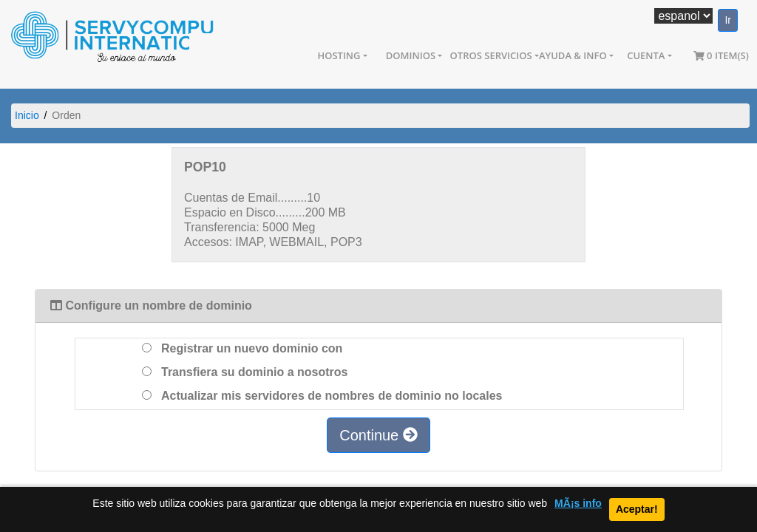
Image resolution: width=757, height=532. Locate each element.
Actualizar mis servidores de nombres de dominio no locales (322, 396)
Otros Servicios (491, 55)
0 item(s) (721, 55)
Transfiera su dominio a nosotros (245, 372)
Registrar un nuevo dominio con (242, 348)
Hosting (339, 55)
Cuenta (646, 55)
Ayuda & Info (573, 55)
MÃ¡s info (578, 504)
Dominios (411, 55)
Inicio (27, 115)
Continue (378, 435)
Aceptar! (637, 509)
